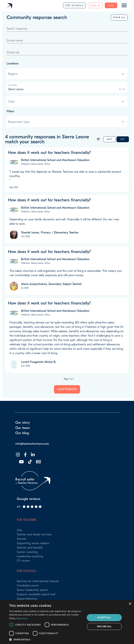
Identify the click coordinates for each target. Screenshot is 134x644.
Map (109, 139)
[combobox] (66, 74)
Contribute (67, 389)
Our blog (22, 433)
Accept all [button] (104, 617)
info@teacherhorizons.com (32, 444)
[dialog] (67, 622)
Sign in (95, 5)
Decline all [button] (104, 626)
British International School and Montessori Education (55, 160)
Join (111, 5)
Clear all (119, 17)
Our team (23, 428)
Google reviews (29, 499)
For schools (74, 5)
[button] (46, 639)
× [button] (130, 604)
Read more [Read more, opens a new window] (22, 618)
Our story (23, 423)
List (123, 139)
